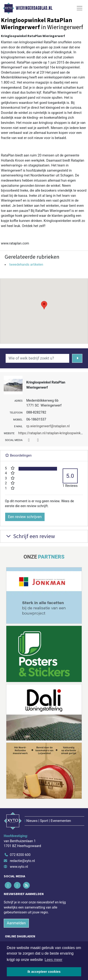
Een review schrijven (25, 517)
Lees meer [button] (54, 960)
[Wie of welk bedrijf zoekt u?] (37, 358)
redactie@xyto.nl (22, 861)
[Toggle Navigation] (80, 8)
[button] (44, 307)
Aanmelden (16, 923)
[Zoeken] (77, 358)
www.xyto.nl (19, 867)
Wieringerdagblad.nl (34, 8)
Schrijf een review (30, 536)
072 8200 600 (20, 855)
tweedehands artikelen (26, 265)
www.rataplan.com (15, 243)
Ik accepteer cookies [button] (44, 972)
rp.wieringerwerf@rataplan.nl (48, 426)
